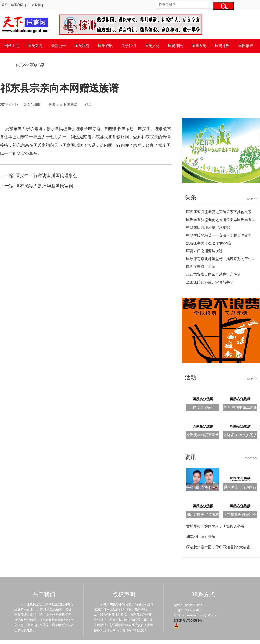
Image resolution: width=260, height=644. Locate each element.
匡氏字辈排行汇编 (201, 266)
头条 (191, 197)
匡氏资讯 (105, 46)
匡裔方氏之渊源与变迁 (204, 251)
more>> (251, 198)
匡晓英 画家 (203, 407)
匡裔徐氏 (222, 46)
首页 (19, 65)
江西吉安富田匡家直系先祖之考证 (213, 274)
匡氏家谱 (246, 46)
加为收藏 (35, 5)
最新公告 (58, 46)
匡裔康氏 (175, 46)
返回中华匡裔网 (12, 5)
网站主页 (12, 46)
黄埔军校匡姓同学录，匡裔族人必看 (215, 526)
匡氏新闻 (35, 46)
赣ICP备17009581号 (188, 621)
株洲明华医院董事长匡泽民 (208, 435)
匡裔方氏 (199, 46)
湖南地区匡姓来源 (201, 537)
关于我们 (129, 46)
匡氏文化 (152, 46)
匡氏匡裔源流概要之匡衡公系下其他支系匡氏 (223, 212)
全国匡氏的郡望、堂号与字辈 (210, 282)
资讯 (191, 457)
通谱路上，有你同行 (240, 487)
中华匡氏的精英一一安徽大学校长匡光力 (219, 235)
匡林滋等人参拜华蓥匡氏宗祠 (44, 186)
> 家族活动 (36, 65)
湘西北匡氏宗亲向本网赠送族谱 (212, 515)
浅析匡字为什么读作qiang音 (209, 243)
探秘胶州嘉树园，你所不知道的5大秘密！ (220, 547)
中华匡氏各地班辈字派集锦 (208, 227)
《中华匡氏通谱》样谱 (242, 515)
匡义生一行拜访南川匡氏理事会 (47, 176)
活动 (191, 377)
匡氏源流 (82, 46)
